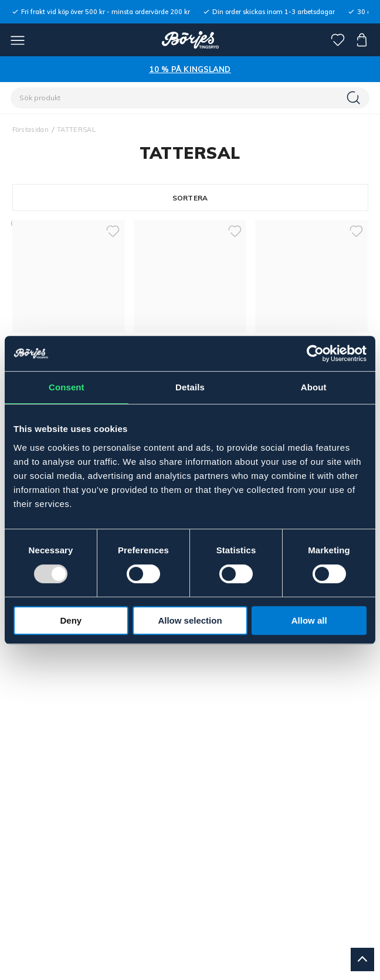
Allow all (309, 620)
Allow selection (190, 620)
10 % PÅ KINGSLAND (190, 69)
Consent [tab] (67, 387)
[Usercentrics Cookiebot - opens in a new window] (315, 353)
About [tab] (314, 387)
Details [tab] (190, 387)
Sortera (190, 198)
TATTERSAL (76, 130)
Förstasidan (31, 130)
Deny (71, 620)
